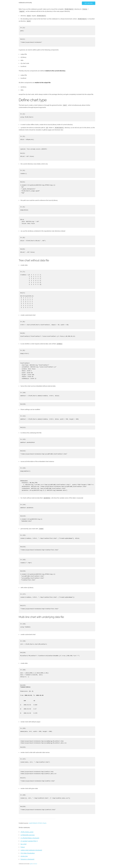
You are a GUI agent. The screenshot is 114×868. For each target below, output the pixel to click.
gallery (32, 863)
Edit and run (89, 3)
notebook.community (25, 3)
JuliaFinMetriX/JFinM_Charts (37, 823)
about (36, 863)
